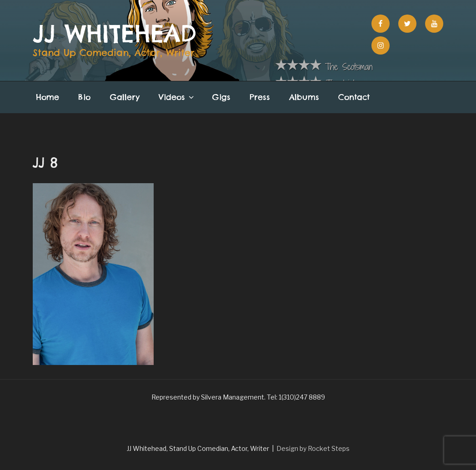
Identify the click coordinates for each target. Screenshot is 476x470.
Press (260, 97)
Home (48, 97)
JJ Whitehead (115, 34)
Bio (84, 97)
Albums (304, 97)
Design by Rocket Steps (313, 448)
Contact (354, 97)
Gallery (125, 97)
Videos (177, 97)
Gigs (221, 97)
